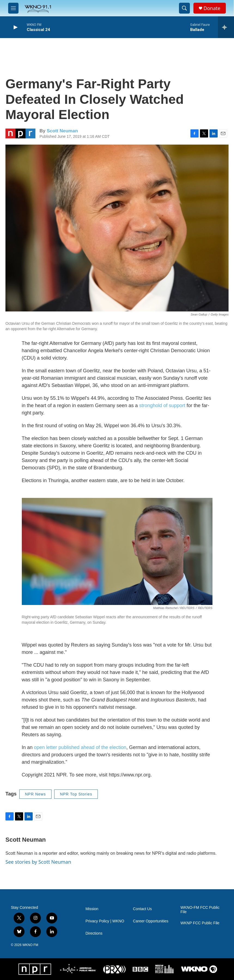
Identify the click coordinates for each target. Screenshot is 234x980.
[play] (15, 27)
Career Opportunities (151, 921)
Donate (212, 8)
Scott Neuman (62, 131)
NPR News (35, 794)
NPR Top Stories (76, 794)
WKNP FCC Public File (200, 923)
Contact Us (142, 909)
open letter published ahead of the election (80, 747)
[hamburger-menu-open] (13, 8)
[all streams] (226, 27)
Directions (94, 933)
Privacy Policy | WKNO (105, 921)
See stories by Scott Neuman (38, 862)
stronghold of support (162, 405)
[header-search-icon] (184, 8)
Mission (92, 909)
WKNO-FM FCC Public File (200, 910)
